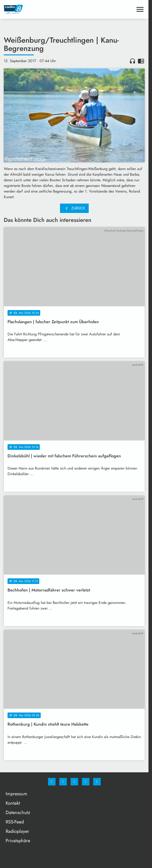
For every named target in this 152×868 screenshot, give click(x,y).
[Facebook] (52, 782)
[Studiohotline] (86, 782)
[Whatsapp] (74, 782)
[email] (97, 782)
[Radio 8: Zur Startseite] (39, 9)
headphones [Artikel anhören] (132, 61)
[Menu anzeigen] (140, 9)
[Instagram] (63, 782)
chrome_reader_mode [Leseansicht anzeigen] (141, 61)
